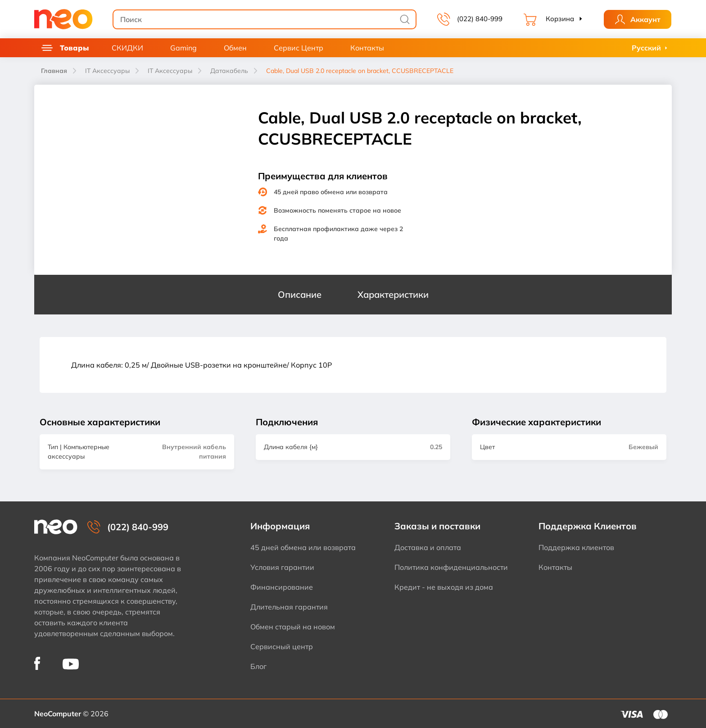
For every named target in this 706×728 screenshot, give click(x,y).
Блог (258, 666)
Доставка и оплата (428, 547)
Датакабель (229, 71)
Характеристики (393, 294)
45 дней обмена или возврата (303, 547)
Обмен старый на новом (293, 627)
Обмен (235, 48)
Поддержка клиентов (576, 547)
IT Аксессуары (107, 71)
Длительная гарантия (289, 607)
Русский (646, 48)
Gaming (183, 48)
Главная (54, 71)
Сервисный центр (282, 646)
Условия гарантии (282, 567)
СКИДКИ (127, 48)
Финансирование (282, 587)
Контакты (367, 48)
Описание (300, 294)
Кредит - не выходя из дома (444, 587)
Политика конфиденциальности (451, 567)
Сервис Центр (299, 48)
